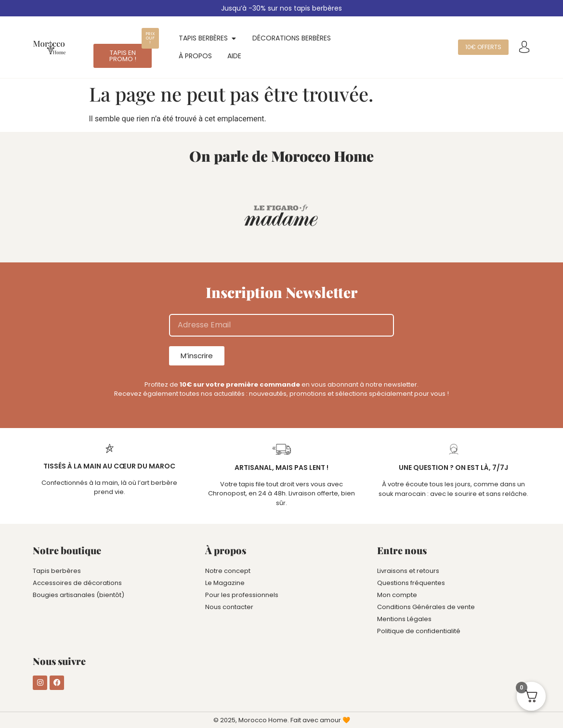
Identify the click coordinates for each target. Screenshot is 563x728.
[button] (150, 38)
